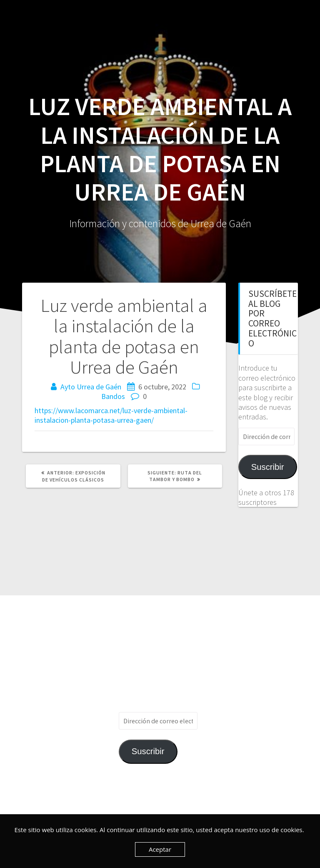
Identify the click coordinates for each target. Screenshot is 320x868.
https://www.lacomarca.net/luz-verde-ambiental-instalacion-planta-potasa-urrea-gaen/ (111, 415)
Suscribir (268, 467)
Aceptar (160, 849)
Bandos (113, 396)
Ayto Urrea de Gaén (91, 387)
